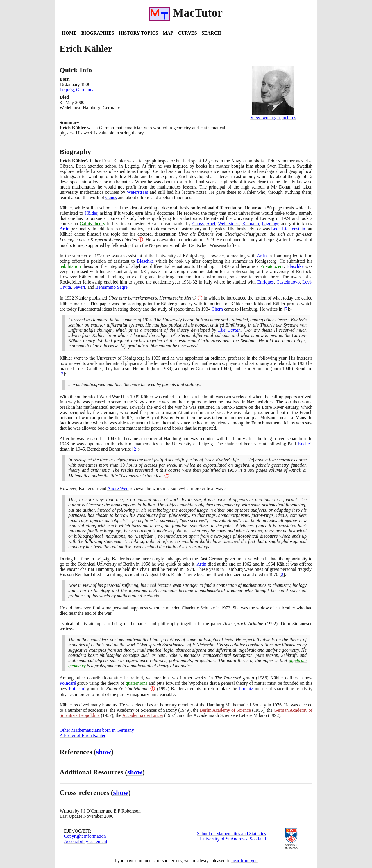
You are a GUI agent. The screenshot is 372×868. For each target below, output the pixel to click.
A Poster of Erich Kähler (83, 735)
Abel (211, 224)
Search (211, 33)
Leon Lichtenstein (288, 229)
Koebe (304, 444)
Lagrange (271, 224)
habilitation (70, 266)
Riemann (251, 224)
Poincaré (68, 683)
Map (168, 33)
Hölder (91, 213)
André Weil (118, 488)
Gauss (111, 197)
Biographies (98, 33)
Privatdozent (272, 266)
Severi (79, 287)
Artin (65, 229)
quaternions (136, 683)
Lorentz (246, 689)
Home (69, 33)
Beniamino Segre (111, 287)
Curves (187, 33)
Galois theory (92, 224)
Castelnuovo (288, 282)
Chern (217, 309)
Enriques (265, 282)
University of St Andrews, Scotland (233, 839)
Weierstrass (137, 192)
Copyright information (85, 836)
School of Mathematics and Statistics (231, 834)
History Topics (138, 33)
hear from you (245, 861)
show (104, 752)
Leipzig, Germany (76, 90)
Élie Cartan (229, 330)
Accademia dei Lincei (143, 715)
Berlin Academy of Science (226, 710)
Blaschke (145, 261)
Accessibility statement (86, 841)
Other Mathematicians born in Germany (97, 730)
